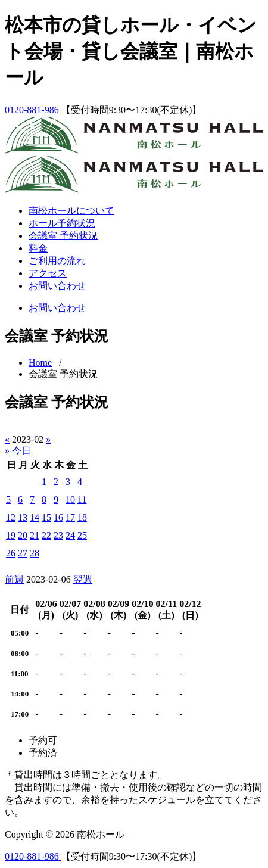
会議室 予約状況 (63, 236)
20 (23, 535)
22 (46, 535)
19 (11, 535)
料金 (38, 248)
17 (70, 517)
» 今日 (18, 451)
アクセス (48, 273)
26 (11, 553)
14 (35, 517)
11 (82, 500)
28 (35, 553)
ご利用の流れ (57, 261)
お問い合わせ (57, 286)
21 (35, 535)
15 (46, 517)
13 (23, 517)
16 (58, 517)
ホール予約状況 (62, 223)
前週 (14, 579)
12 (11, 517)
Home (40, 363)
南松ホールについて (71, 211)
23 (58, 535)
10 (70, 500)
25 (82, 535)
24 (70, 535)
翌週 (83, 579)
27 (23, 553)
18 (82, 517)
